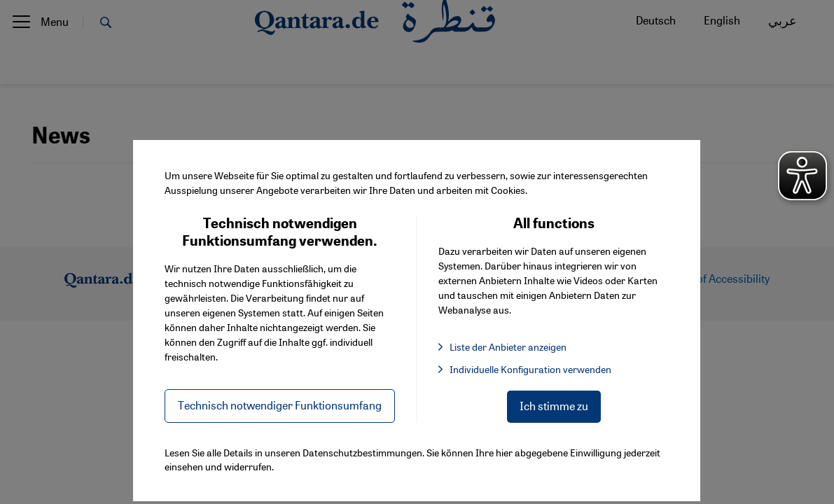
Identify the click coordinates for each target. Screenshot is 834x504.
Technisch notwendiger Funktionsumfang (280, 405)
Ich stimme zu (554, 406)
